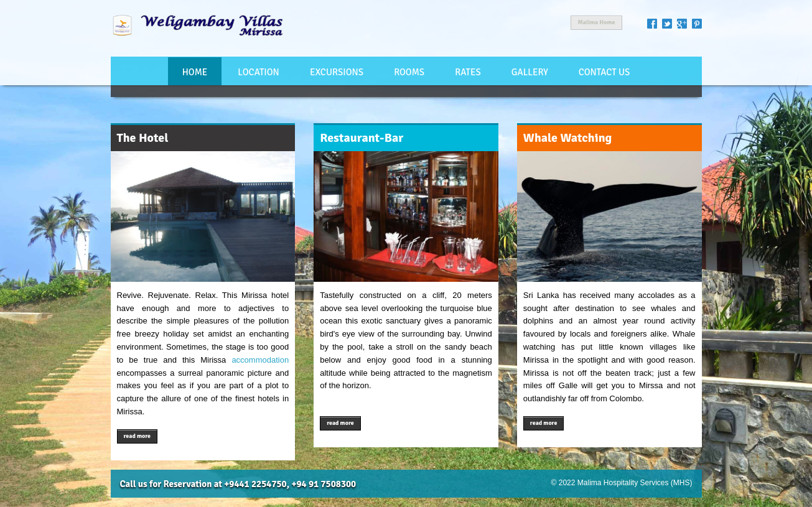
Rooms (409, 72)
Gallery (530, 72)
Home (195, 72)
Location (258, 72)
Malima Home (596, 22)
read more (138, 436)
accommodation (260, 360)
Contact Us (604, 72)
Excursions (337, 72)
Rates (468, 72)
